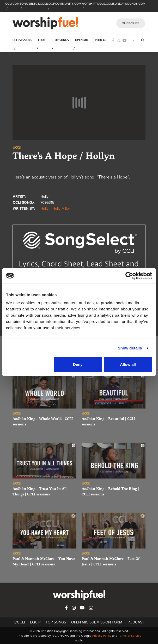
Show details (130, 348)
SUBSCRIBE (131, 23)
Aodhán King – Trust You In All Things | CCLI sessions (39, 491)
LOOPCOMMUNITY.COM (64, 4)
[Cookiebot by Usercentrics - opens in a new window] (129, 276)
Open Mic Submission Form (97, 622)
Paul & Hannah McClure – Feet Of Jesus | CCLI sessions (111, 561)
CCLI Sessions (22, 40)
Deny (78, 364)
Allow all (128, 364)
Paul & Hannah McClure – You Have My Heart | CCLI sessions (44, 561)
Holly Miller (61, 209)
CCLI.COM (12, 4)
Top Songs (61, 40)
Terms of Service (130, 636)
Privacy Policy (102, 636)
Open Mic (82, 40)
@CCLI (19, 622)
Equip (42, 40)
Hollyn (45, 209)
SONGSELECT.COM (33, 4)
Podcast (101, 40)
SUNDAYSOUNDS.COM (129, 4)
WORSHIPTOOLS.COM (97, 4)
